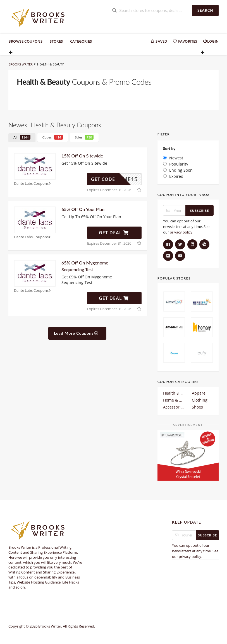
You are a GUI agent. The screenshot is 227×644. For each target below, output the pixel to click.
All (22, 137)
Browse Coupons (25, 41)
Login (211, 41)
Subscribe (200, 211)
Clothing (200, 400)
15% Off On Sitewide (82, 156)
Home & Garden (174, 400)
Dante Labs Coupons (33, 184)
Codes (53, 137)
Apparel (199, 393)
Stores (56, 41)
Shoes (197, 407)
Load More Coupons (76, 333)
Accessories (174, 407)
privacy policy (181, 232)
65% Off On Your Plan (83, 209)
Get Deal (114, 233)
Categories (81, 41)
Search (205, 10)
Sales (84, 137)
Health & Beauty (174, 393)
